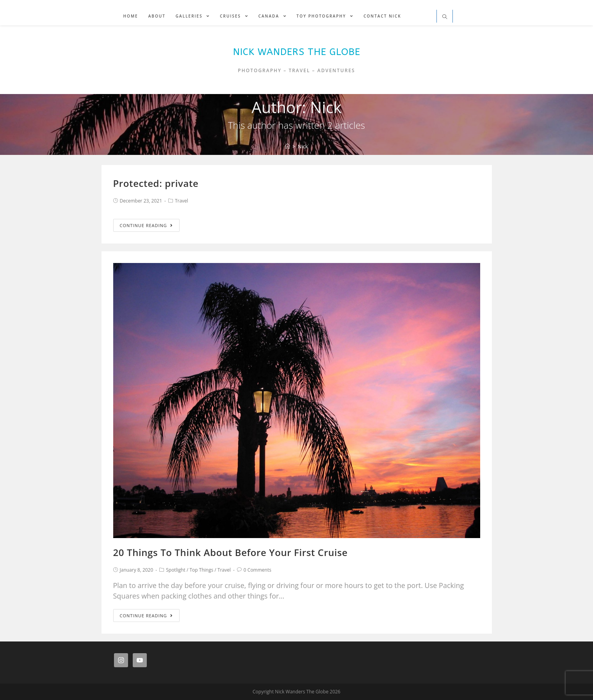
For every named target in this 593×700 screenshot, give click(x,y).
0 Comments (257, 570)
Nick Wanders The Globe (297, 52)
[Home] (288, 146)
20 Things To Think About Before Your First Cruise (231, 552)
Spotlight (176, 570)
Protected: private (156, 183)
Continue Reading (146, 225)
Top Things (202, 570)
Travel (182, 201)
